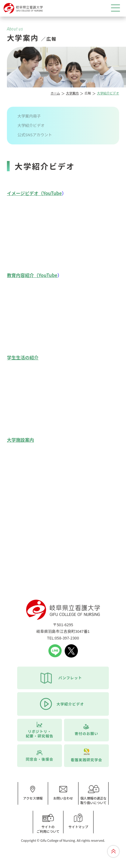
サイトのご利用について (48, 824)
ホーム (55, 93)
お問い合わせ (63, 793)
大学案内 (72, 93)
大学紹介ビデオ (31, 125)
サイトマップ (78, 821)
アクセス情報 (33, 793)
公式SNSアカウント (35, 135)
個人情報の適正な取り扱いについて (94, 795)
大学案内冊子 (29, 116)
